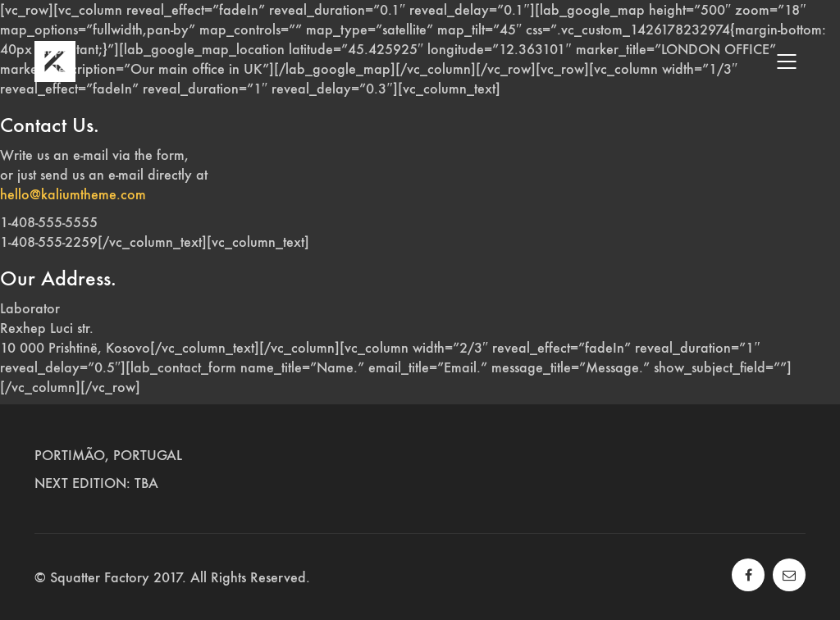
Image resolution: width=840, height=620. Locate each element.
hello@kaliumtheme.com (73, 194)
